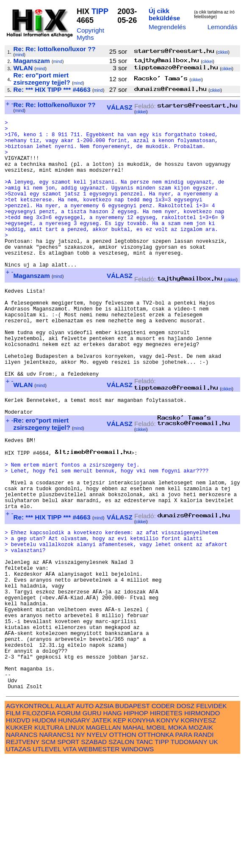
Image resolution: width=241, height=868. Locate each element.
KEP (119, 830)
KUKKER (19, 837)
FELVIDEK (211, 815)
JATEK (102, 830)
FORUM (69, 823)
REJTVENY (23, 851)
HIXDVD (18, 830)
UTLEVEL (47, 858)
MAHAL (134, 837)
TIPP (100, 11)
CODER (163, 815)
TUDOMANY (189, 851)
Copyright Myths (90, 34)
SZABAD (94, 851)
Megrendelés (167, 27)
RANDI (204, 844)
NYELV (97, 844)
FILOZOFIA (39, 823)
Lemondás (223, 27)
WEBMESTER (99, 858)
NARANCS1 (57, 844)
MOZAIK (201, 837)
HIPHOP (136, 823)
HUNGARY (74, 830)
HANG (113, 823)
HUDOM (44, 830)
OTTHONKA (156, 844)
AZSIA (104, 815)
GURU (92, 823)
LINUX (75, 837)
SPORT (68, 851)
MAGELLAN (104, 837)
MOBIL (157, 837)
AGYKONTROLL (30, 815)
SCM (48, 851)
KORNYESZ (199, 830)
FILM (13, 823)
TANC (144, 851)
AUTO (85, 815)
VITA (69, 858)
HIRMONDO (202, 823)
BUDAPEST (133, 815)
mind (19, 55)
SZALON (121, 851)
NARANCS (22, 844)
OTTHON (122, 844)
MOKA (177, 837)
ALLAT (65, 815)
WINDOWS (137, 858)
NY (80, 844)
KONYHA (141, 830)
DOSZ (186, 815)
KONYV (168, 830)
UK (214, 851)
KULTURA (49, 837)
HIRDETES (166, 823)
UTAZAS (18, 858)
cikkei (223, 52)
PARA (184, 844)
